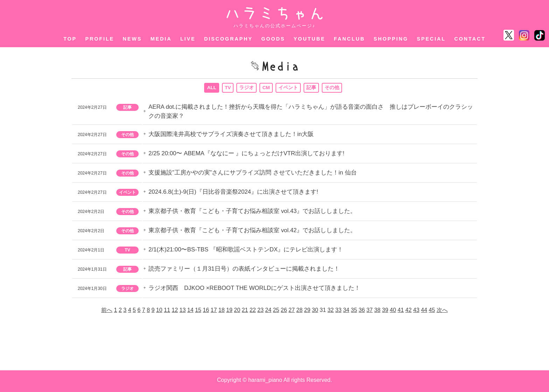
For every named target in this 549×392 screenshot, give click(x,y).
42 (409, 312)
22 (253, 312)
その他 (332, 88)
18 (222, 312)
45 (432, 312)
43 (416, 312)
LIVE (188, 39)
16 (206, 312)
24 (268, 312)
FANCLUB (350, 39)
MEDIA (161, 39)
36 (362, 312)
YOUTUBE (310, 39)
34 (346, 312)
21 (245, 312)
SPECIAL (431, 39)
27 (292, 312)
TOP (70, 39)
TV (228, 88)
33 (339, 312)
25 (276, 312)
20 (237, 312)
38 (377, 312)
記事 (312, 88)
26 (284, 312)
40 (393, 312)
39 (385, 312)
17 (214, 312)
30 (315, 312)
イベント (289, 88)
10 (159, 312)
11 (167, 312)
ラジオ (247, 88)
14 (190, 312)
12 (175, 312)
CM (266, 88)
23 (260, 312)
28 (299, 312)
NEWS (133, 39)
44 (424, 312)
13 (183, 312)
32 (331, 312)
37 (370, 312)
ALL (211, 88)
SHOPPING (391, 39)
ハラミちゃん (275, 13)
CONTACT (470, 39)
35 (354, 312)
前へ (107, 312)
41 (401, 312)
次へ (442, 312)
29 (307, 312)
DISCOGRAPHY (228, 39)
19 (229, 312)
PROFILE (100, 39)
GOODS (273, 39)
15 (198, 312)
